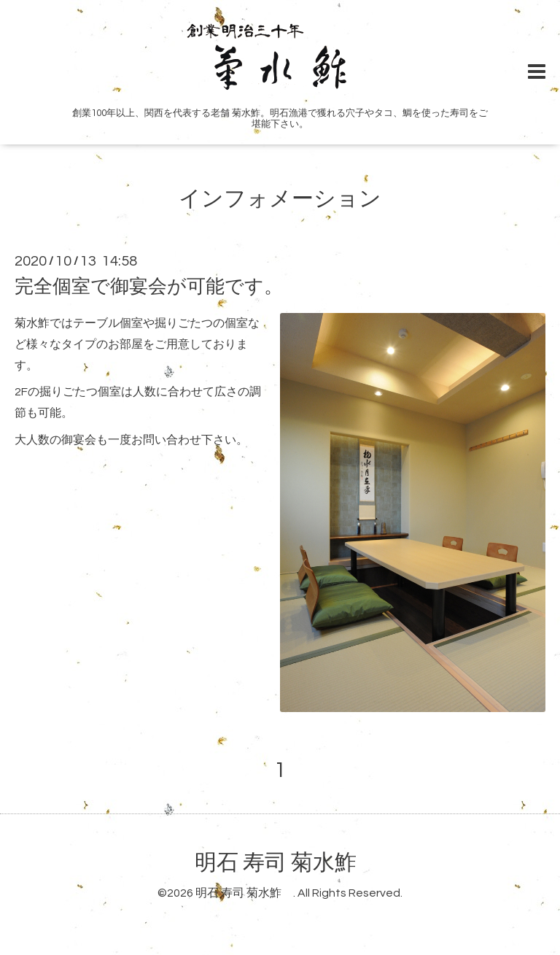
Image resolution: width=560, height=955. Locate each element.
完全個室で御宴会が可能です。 (149, 287)
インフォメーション (280, 199)
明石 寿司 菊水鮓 (287, 863)
